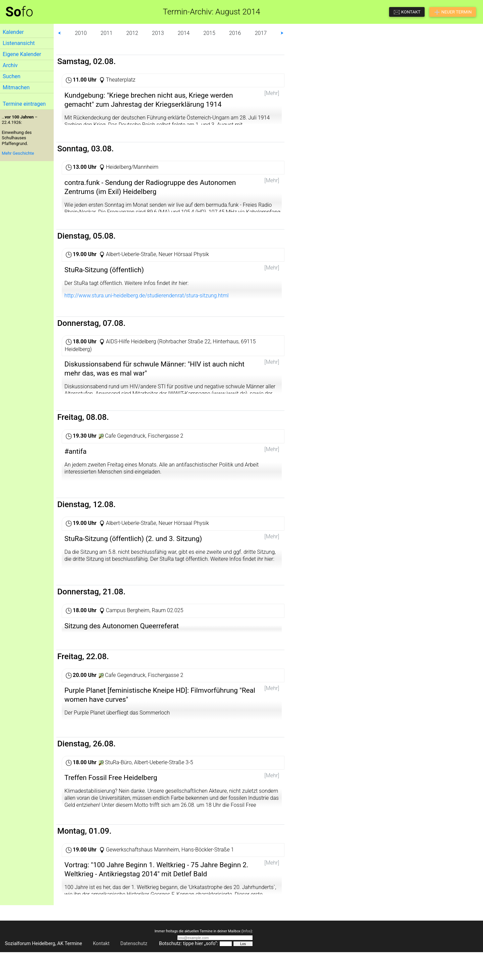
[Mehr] (272, 93)
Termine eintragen (24, 104)
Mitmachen (16, 87)
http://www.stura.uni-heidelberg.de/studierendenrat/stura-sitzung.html (147, 302)
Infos (247, 959)
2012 (132, 33)
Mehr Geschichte (18, 153)
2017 (261, 33)
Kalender (13, 32)
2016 (235, 33)
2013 (158, 33)
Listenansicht (19, 43)
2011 (107, 33)
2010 (81, 33)
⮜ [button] (59, 33)
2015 (209, 33)
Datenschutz (134, 972)
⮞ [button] (282, 33)
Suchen (12, 76)
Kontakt (101, 972)
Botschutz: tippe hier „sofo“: (189, 972)
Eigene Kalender (22, 54)
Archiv (10, 65)
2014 (184, 33)
